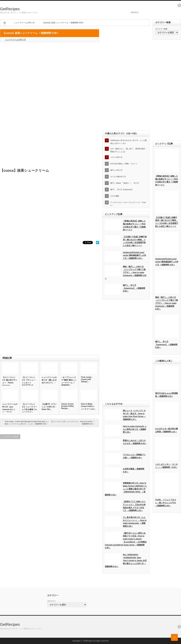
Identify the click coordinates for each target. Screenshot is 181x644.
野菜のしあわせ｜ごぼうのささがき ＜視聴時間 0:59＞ (135, 442)
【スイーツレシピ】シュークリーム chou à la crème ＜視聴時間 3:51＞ (72, 423)
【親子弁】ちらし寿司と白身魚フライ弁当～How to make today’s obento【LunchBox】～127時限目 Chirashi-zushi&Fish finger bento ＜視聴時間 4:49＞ (126, 540)
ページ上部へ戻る (174, 637)
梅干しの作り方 (116, 170)
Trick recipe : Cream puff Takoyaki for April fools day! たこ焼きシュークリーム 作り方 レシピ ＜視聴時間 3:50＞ (27, 423)
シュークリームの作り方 (24, 23)
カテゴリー (52, 601)
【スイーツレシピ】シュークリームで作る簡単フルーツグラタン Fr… (29, 409)
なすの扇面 (115, 196)
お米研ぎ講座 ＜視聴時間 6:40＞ (134, 470)
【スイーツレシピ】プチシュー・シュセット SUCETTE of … (29, 381)
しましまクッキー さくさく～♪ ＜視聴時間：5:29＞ (167, 466)
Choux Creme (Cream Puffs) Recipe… (67, 406)
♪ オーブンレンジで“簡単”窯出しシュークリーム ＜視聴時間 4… (69, 381)
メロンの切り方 (116, 157)
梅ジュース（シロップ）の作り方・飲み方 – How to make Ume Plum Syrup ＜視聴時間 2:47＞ (134, 415)
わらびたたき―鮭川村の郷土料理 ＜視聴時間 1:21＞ (167, 430)
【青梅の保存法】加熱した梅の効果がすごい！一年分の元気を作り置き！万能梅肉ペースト (134, 225)
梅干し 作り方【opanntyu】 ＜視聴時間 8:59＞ (134, 288)
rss (179, 5)
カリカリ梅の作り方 (118, 177)
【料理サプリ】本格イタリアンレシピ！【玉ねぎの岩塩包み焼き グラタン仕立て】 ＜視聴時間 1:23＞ (134, 506)
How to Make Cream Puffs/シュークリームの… (88, 406)
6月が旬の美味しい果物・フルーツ (124, 164)
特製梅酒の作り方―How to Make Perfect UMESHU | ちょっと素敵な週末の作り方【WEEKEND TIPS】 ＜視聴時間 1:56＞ (126, 489)
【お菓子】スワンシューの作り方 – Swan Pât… (49, 407)
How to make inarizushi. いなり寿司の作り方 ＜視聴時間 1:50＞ (135, 429)
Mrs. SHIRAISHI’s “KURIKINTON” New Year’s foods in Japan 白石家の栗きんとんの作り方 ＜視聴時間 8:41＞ (126, 561)
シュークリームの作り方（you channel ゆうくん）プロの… (10, 408)
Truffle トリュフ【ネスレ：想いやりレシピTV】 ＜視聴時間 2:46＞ (166, 503)
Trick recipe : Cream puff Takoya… (87, 379)
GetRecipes (10, 9)
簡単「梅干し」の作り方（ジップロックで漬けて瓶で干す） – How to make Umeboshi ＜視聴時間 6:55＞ (126, 273)
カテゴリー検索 (161, 29)
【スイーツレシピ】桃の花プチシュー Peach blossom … (10, 381)
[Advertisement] (50, 67)
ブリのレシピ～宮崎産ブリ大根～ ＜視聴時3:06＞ (134, 456)
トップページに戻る (10, 437)
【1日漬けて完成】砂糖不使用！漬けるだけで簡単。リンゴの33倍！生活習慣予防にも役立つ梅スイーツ (135, 241)
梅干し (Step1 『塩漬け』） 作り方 (125, 183)
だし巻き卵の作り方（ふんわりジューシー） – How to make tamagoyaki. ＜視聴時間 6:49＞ (135, 522)
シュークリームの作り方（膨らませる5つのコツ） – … (49, 381)
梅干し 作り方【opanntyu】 (122, 189)
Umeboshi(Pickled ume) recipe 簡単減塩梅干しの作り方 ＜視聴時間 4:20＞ (134, 255)
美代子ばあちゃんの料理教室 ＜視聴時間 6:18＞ (167, 395)
